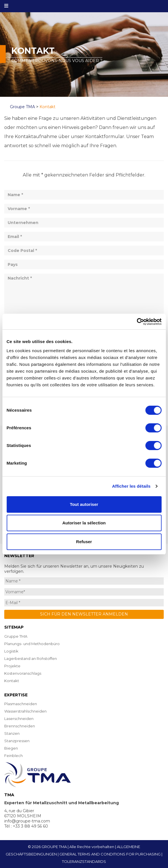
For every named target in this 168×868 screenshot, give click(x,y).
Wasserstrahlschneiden (25, 711)
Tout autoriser (84, 504)
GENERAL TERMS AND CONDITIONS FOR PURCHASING (110, 854)
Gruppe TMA (16, 636)
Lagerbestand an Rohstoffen (31, 658)
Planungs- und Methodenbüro (32, 644)
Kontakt (12, 681)
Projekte (12, 666)
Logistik (11, 651)
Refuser (84, 542)
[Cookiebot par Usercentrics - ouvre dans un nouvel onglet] (137, 322)
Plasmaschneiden (21, 704)
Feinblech (14, 756)
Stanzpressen (17, 741)
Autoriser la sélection (84, 523)
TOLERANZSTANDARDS (84, 861)
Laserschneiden (19, 719)
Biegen (11, 748)
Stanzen (12, 733)
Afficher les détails (131, 486)
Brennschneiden (20, 726)
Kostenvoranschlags (23, 673)
